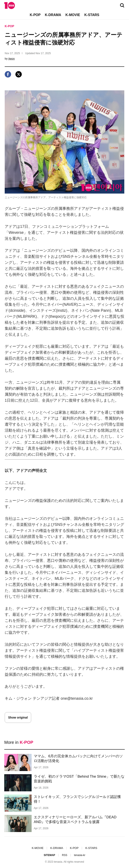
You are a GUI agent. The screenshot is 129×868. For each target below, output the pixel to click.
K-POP (35, 15)
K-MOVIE (73, 15)
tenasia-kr (80, 855)
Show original (18, 717)
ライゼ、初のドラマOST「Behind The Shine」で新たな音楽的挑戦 (79, 779)
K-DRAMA (53, 15)
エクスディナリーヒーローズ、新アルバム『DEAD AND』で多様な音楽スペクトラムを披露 (75, 820)
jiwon (12, 59)
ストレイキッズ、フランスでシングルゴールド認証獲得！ (77, 799)
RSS (65, 855)
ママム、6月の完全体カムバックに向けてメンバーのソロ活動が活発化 (78, 758)
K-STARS (92, 15)
